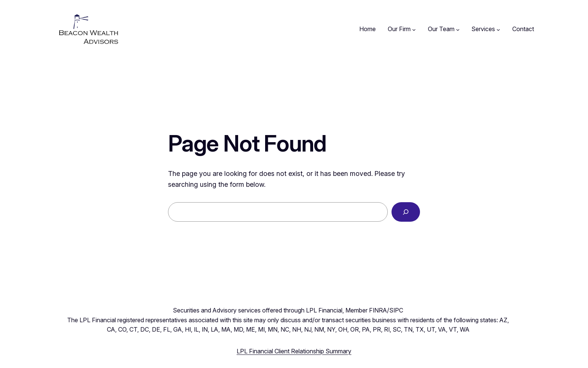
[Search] (406, 212)
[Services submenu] (498, 29)
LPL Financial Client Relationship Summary (294, 351)
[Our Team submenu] (458, 29)
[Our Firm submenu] (414, 29)
